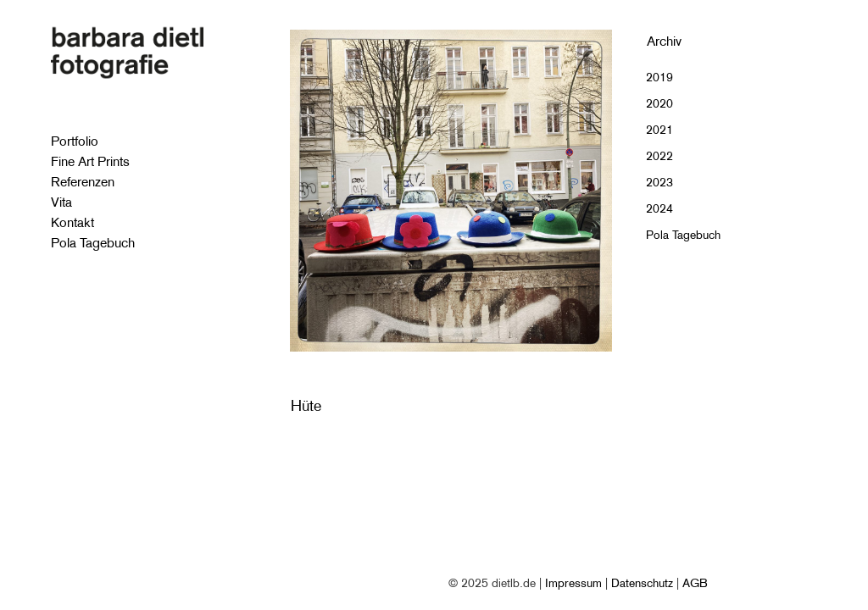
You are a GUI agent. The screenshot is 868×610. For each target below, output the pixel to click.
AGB (695, 583)
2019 (659, 77)
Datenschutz (642, 583)
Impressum (573, 583)
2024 (659, 208)
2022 (659, 156)
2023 (659, 182)
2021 (659, 130)
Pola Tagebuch (683, 235)
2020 (659, 103)
